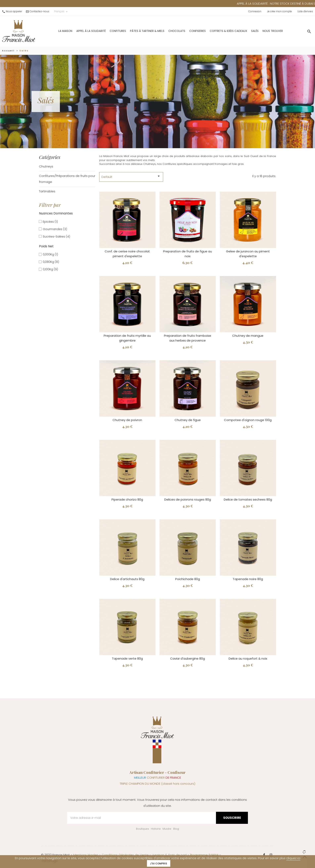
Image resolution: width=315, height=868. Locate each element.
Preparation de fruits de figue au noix (188, 254)
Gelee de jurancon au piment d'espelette (248, 254)
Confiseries (187, 31)
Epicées (50, 222)
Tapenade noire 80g (248, 579)
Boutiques (143, 829)
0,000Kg (50, 254)
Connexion (255, 11)
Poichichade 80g (188, 579)
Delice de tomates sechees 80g (248, 499)
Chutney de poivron (127, 420)
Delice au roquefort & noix (248, 658)
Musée (167, 829)
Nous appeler (14, 11)
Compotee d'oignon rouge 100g (248, 420)
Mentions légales (86, 855)
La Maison (55, 31)
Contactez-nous (39, 11)
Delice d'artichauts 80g (127, 579)
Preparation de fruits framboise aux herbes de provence (188, 338)
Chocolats (167, 31)
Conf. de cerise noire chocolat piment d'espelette (127, 254)
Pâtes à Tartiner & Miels (137, 31)
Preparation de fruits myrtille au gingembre (127, 338)
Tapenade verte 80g (127, 658)
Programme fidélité (204, 855)
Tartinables (47, 191)
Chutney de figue (188, 420)
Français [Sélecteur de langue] (61, 11)
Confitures (108, 31)
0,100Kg (50, 269)
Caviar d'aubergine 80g (188, 658)
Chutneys (46, 166)
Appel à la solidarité (81, 31)
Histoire (156, 829)
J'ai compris (159, 863)
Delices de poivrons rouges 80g (188, 499)
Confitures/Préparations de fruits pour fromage (67, 179)
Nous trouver (262, 31)
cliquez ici (293, 858)
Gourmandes (55, 229)
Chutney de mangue (248, 336)
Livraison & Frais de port (169, 855)
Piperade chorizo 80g (127, 499)
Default (131, 176)
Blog (176, 829)
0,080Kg (51, 262)
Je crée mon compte (279, 11)
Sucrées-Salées (56, 237)
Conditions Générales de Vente (125, 855)
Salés (245, 31)
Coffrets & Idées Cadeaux (218, 31)
